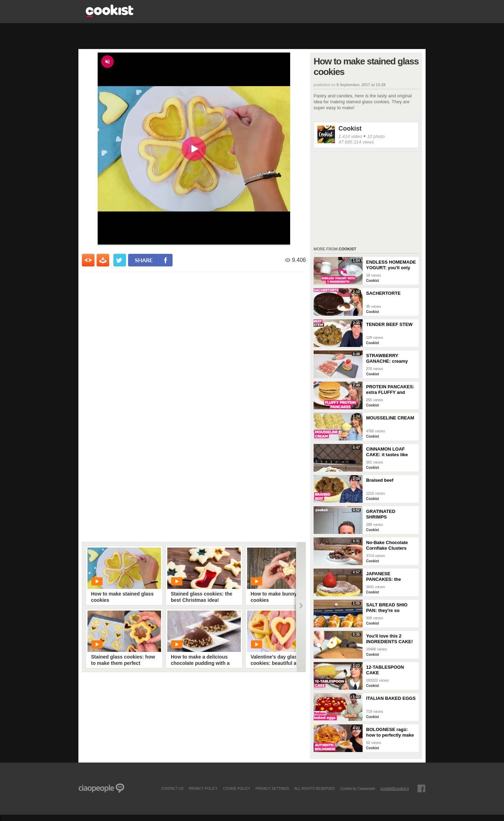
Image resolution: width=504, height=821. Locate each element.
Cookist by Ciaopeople (358, 788)
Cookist (350, 128)
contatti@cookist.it (395, 788)
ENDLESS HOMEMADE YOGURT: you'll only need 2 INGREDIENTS (391, 265)
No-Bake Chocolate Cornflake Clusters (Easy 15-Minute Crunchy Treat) (387, 545)
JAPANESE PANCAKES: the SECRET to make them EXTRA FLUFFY (391, 577)
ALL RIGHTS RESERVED (315, 788)
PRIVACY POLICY (203, 788)
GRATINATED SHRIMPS (381, 514)
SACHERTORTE (383, 293)
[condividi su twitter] (120, 260)
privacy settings (272, 788)
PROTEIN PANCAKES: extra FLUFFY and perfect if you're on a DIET (390, 390)
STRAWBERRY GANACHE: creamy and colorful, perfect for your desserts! (388, 359)
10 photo (376, 136)
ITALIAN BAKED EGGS (391, 698)
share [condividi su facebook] (144, 260)
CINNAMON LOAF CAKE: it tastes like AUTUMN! (387, 452)
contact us (172, 788)
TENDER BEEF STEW (389, 324)
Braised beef (380, 480)
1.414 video (350, 136)
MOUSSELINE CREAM (390, 418)
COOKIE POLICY (237, 788)
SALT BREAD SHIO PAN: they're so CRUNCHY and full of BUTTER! (389, 608)
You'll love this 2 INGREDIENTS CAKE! (390, 639)
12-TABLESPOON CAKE (385, 670)
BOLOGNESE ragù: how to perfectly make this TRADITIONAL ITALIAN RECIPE (390, 732)
